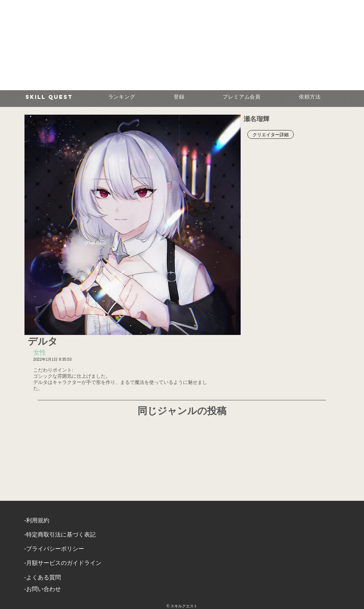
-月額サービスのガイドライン (63, 563)
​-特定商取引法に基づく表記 (60, 535)
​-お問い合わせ (43, 589)
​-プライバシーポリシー (54, 549)
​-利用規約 (37, 520)
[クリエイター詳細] (271, 134)
